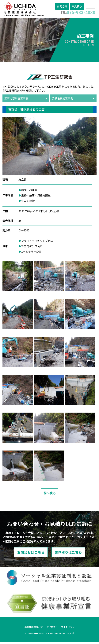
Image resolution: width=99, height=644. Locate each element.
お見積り (77, 7)
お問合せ (63, 7)
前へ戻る (50, 494)
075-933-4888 (77, 12)
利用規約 (52, 628)
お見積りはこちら (72, 554)
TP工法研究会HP (13, 91)
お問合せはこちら (28, 554)
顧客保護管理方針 (32, 628)
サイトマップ (70, 628)
